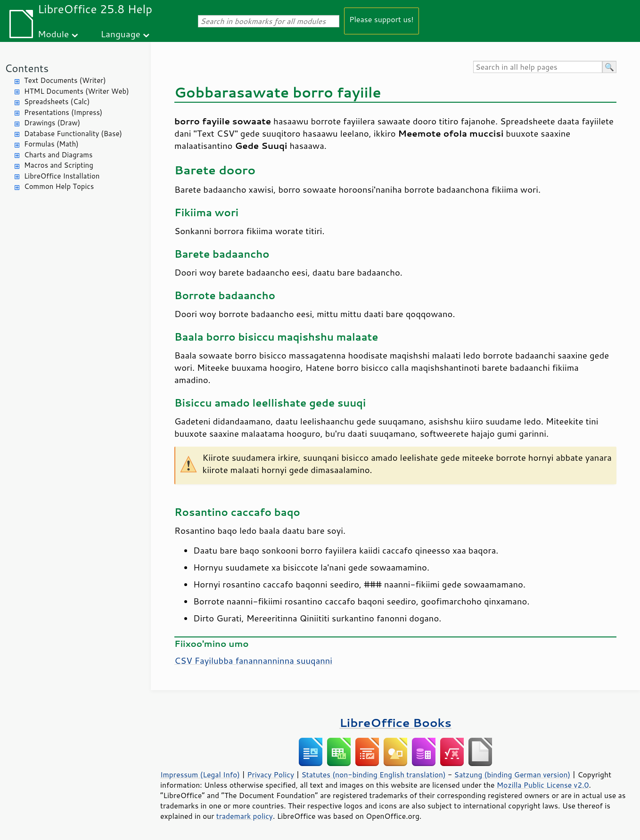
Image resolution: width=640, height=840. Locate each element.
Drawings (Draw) (52, 123)
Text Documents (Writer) (65, 80)
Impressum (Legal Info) (200, 775)
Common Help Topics (59, 186)
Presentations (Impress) (63, 112)
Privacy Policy (271, 775)
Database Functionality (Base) (73, 134)
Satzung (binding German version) (513, 775)
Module (53, 34)
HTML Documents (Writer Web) (77, 91)
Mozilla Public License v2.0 (543, 785)
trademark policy (245, 816)
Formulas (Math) (51, 144)
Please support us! (382, 19)
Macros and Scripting (59, 165)
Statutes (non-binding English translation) (373, 775)
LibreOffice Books (395, 722)
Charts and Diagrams (58, 155)
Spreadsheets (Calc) (57, 102)
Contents (27, 68)
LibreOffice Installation (62, 176)
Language (121, 34)
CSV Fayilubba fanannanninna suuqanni (253, 661)
